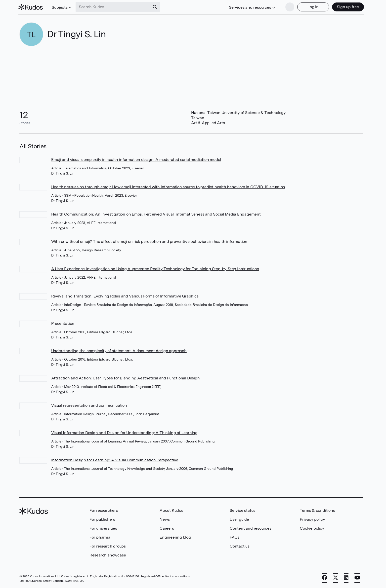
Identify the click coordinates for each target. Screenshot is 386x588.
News (165, 519)
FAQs (235, 537)
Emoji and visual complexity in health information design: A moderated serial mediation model (136, 159)
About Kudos (171, 510)
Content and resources (251, 528)
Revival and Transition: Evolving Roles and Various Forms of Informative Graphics (125, 296)
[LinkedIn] (346, 577)
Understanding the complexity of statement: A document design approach (119, 350)
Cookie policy (312, 528)
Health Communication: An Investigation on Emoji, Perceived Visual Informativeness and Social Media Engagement (156, 214)
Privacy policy (312, 519)
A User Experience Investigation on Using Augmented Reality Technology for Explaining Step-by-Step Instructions (155, 268)
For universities (103, 528)
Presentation (63, 323)
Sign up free (347, 7)
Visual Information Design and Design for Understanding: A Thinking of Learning (124, 432)
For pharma (100, 537)
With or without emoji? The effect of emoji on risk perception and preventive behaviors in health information (149, 241)
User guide (239, 519)
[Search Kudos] (114, 7)
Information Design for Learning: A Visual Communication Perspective (115, 459)
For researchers (104, 510)
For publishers (102, 519)
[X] (336, 577)
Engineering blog (175, 537)
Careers (167, 528)
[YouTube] (357, 577)
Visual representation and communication (89, 405)
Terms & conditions (317, 510)
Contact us (240, 546)
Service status (242, 510)
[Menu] (289, 7)
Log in (312, 7)
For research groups (108, 546)
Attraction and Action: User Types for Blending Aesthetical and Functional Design (126, 378)
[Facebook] (325, 577)
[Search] (156, 7)
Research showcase (108, 555)
